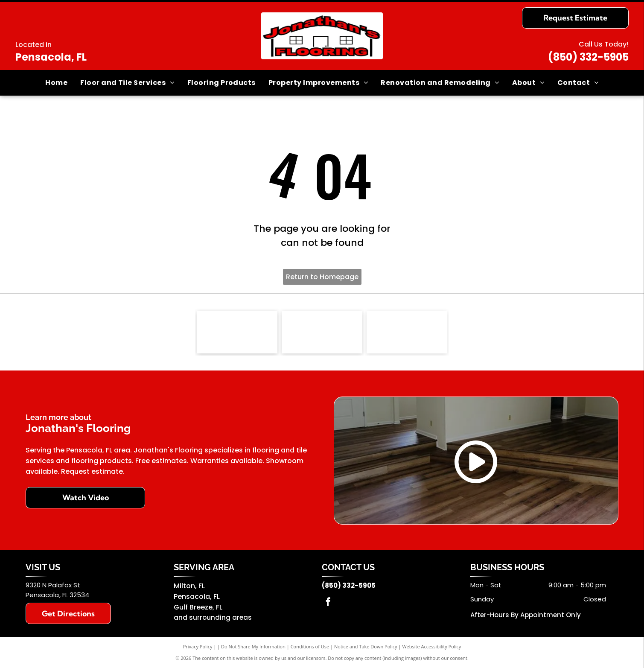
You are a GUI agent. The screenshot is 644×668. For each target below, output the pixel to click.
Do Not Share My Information (253, 646)
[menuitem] (56, 83)
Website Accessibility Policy (431, 646)
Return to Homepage (322, 277)
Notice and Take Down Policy (366, 646)
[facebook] (328, 603)
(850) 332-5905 (588, 57)
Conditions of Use (310, 646)
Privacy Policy (198, 646)
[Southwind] (322, 332)
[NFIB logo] (237, 332)
